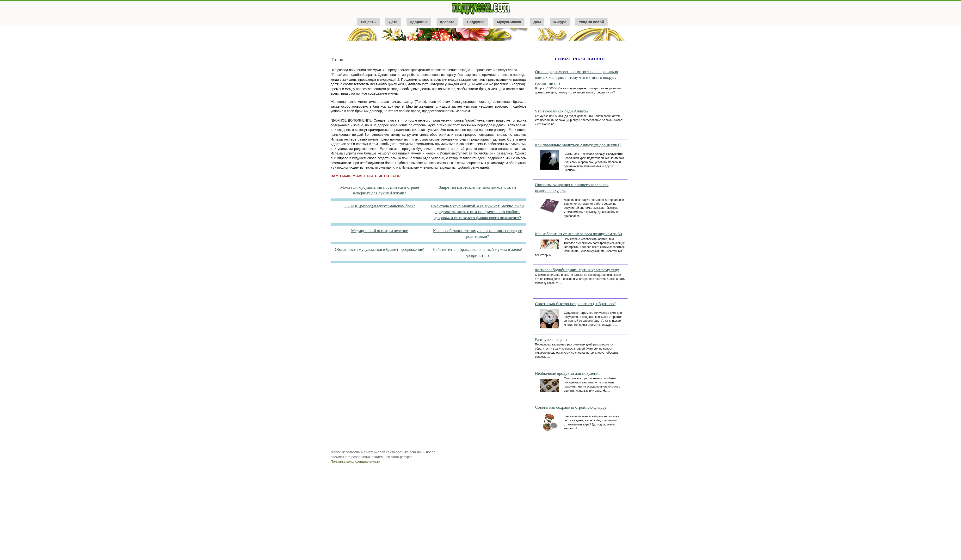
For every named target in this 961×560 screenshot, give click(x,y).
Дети (393, 22)
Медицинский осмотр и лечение (380, 231)
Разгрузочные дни (551, 340)
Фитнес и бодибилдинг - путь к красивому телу (577, 270)
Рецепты (369, 22)
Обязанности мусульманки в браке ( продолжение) (380, 249)
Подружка (476, 22)
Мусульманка (509, 22)
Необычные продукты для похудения (568, 373)
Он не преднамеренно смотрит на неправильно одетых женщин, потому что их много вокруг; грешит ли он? (577, 78)
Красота (447, 22)
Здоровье (419, 22)
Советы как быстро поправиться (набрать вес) (576, 304)
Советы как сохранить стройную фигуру (571, 407)
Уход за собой (591, 22)
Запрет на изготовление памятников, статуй (477, 187)
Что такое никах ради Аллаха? (562, 111)
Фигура (560, 22)
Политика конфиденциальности (355, 462)
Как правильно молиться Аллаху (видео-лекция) (578, 145)
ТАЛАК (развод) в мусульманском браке (380, 206)
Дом (537, 22)
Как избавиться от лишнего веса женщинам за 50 (578, 234)
